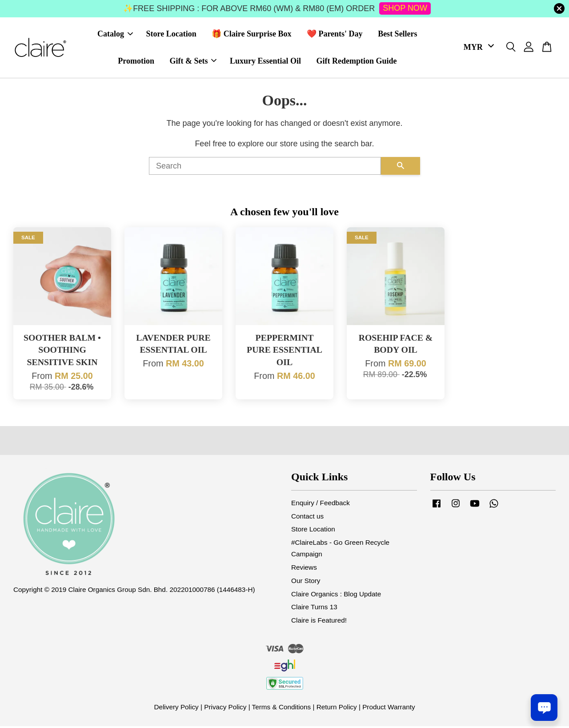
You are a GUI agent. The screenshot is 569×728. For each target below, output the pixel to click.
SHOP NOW (405, 8)
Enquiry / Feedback (321, 505)
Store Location (171, 35)
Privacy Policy (225, 709)
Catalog (115, 35)
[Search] (265, 168)
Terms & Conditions (282, 709)
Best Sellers (397, 35)
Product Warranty (389, 709)
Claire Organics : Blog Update (336, 596)
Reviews (304, 569)
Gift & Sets (193, 62)
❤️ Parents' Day (335, 35)
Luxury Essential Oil (265, 62)
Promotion (136, 62)
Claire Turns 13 (314, 609)
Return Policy (337, 709)
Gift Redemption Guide (356, 62)
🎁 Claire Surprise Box (251, 35)
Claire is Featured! (319, 622)
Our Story (306, 582)
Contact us (307, 518)
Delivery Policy (176, 709)
